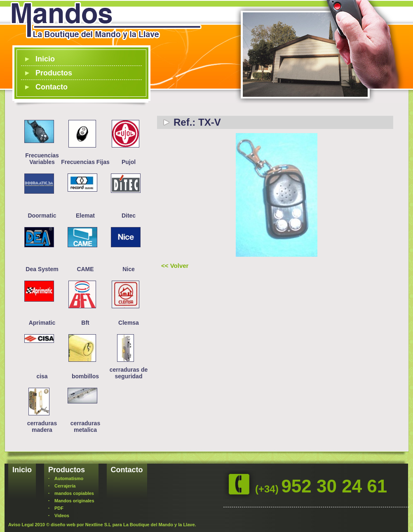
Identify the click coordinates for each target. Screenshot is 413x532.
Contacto (52, 87)
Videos (62, 516)
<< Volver (175, 266)
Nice (129, 269)
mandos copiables (74, 493)
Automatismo (69, 478)
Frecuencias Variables (42, 159)
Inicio (45, 59)
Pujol (129, 162)
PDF (59, 508)
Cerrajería (65, 486)
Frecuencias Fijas (85, 162)
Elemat (85, 216)
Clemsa (129, 323)
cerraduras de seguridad (129, 373)
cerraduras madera (42, 427)
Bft (85, 323)
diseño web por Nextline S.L (81, 525)
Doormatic (42, 216)
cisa (42, 376)
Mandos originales (74, 501)
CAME (85, 269)
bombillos (85, 376)
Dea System (42, 269)
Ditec (129, 216)
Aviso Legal (21, 525)
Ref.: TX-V (197, 122)
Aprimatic (42, 323)
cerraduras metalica (85, 427)
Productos (54, 73)
